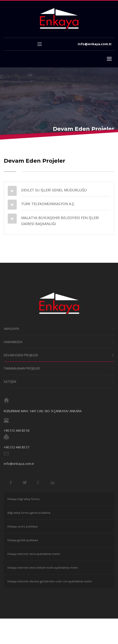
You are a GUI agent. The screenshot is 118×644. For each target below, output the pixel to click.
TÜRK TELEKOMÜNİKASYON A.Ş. (48, 204)
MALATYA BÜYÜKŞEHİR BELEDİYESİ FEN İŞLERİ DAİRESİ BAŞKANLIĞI (60, 221)
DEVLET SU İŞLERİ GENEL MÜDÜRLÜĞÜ (54, 190)
